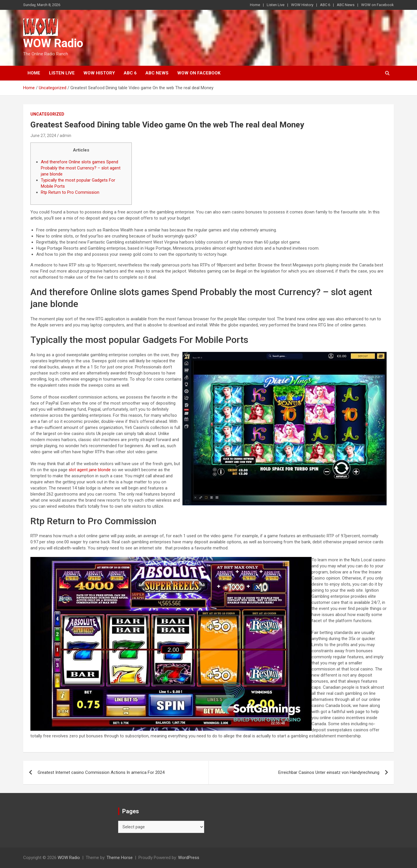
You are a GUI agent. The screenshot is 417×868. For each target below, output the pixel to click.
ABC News (346, 5)
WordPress (189, 858)
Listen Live (276, 5)
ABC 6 (325, 5)
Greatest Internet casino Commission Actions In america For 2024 (101, 772)
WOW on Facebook (377, 5)
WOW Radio (53, 43)
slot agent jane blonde (90, 470)
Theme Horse (120, 858)
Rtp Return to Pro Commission (70, 192)
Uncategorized (47, 114)
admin (65, 136)
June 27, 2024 (43, 136)
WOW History (302, 5)
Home (255, 5)
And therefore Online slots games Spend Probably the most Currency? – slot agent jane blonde (81, 168)
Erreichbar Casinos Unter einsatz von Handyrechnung (329, 772)
